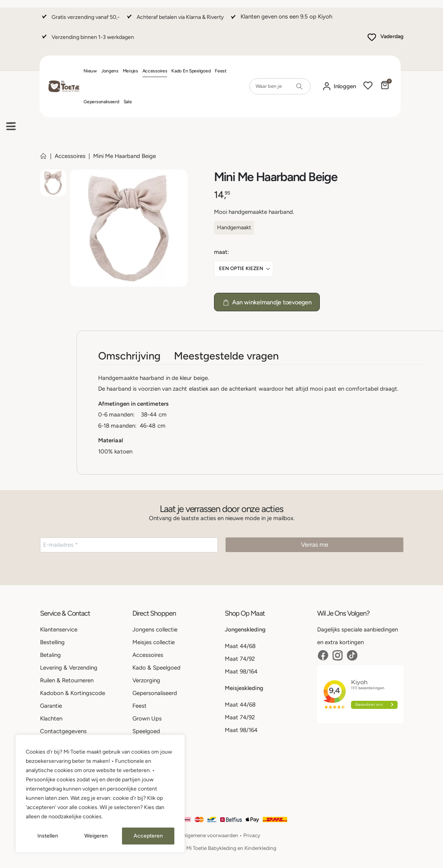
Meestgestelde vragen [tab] (226, 356)
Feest (221, 71)
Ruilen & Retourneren (67, 680)
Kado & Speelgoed (156, 668)
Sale (128, 102)
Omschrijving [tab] (129, 356)
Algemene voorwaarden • (213, 835)
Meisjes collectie (154, 642)
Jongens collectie (155, 630)
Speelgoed (146, 731)
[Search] (299, 86)
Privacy (252, 835)
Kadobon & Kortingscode (73, 693)
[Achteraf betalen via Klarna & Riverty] (174, 21)
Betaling (50, 655)
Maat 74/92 (240, 659)
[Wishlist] (368, 86)
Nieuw (90, 71)
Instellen (48, 836)
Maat (221, 252)
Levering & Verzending (69, 668)
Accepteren (148, 836)
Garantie (51, 706)
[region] (100, 794)
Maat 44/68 (240, 646)
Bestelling (52, 642)
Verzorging (146, 680)
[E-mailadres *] (129, 545)
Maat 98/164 (241, 672)
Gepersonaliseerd (101, 102)
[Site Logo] (64, 86)
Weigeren (96, 836)
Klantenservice (59, 630)
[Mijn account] (339, 86)
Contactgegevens (63, 731)
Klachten (51, 719)
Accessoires (155, 71)
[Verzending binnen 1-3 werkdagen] (87, 41)
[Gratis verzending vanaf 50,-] (80, 21)
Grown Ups (147, 719)
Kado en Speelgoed (191, 71)
